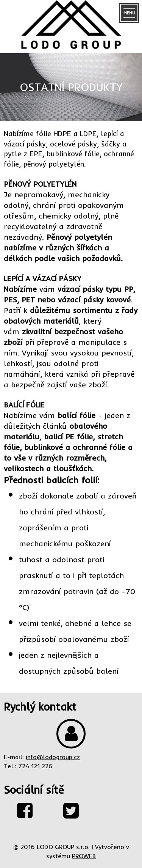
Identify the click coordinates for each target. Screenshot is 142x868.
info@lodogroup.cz (53, 757)
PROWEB (84, 856)
